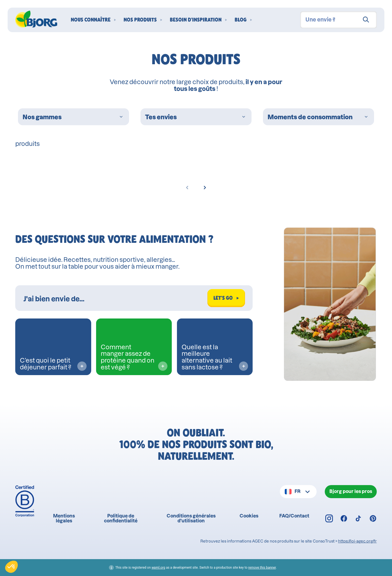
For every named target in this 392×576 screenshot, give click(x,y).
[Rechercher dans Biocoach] (113, 298)
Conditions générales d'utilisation (191, 518)
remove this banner (262, 568)
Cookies (249, 516)
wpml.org (158, 568)
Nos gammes (73, 117)
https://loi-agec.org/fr (357, 541)
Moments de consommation (318, 117)
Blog (241, 20)
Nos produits (140, 20)
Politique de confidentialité (121, 518)
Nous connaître (91, 20)
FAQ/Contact (294, 516)
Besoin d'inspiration (196, 20)
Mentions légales (64, 518)
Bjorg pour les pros (351, 491)
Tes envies (196, 117)
